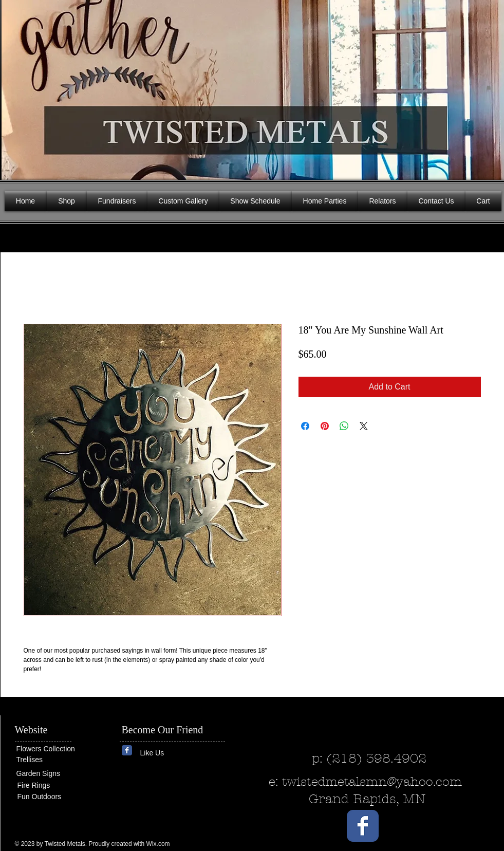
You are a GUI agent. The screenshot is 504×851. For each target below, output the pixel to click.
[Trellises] (47, 760)
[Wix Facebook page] (127, 750)
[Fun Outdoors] (48, 797)
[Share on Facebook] (305, 426)
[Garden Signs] (47, 774)
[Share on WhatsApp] (344, 426)
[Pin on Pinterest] (325, 426)
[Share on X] (364, 426)
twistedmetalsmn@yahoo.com (372, 782)
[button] (489, 87)
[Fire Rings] (55, 785)
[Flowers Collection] (56, 749)
